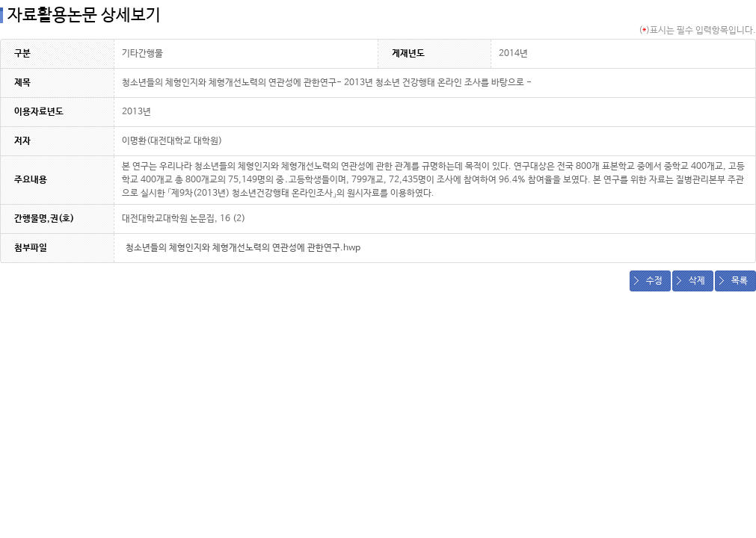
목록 (740, 281)
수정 (654, 281)
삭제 (697, 281)
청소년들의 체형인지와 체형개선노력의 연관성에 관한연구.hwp (243, 248)
